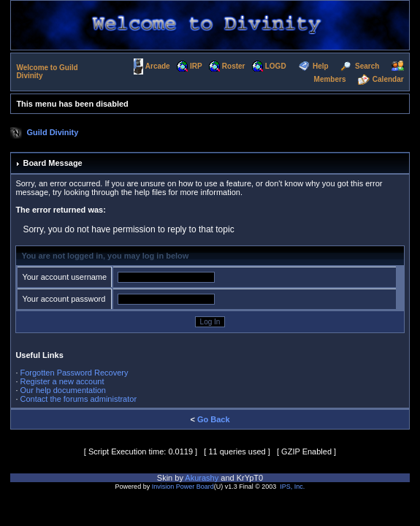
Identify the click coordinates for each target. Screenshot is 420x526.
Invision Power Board (183, 487)
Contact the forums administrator (79, 399)
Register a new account (62, 381)
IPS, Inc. (292, 487)
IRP (196, 65)
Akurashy (202, 478)
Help (321, 65)
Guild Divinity (53, 131)
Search (367, 65)
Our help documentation (63, 390)
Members (330, 79)
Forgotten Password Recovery (75, 373)
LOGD (276, 65)
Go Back (214, 419)
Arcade (158, 65)
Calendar (388, 79)
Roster (234, 65)
